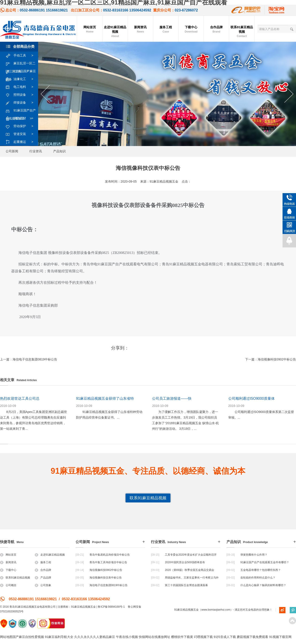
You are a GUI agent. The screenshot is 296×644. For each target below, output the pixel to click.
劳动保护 (22, 126)
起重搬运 (22, 142)
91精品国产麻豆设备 (21, 71)
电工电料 (22, 87)
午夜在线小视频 (127, 637)
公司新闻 (12, 151)
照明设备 (22, 95)
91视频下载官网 (280, 637)
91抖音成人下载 (225, 637)
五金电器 (251, 610)
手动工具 (22, 56)
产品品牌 (43, 578)
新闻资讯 (140, 30)
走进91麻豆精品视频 (115, 32)
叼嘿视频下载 (203, 637)
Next (289, 94)
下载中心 (191, 30)
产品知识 (59, 151)
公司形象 (43, 585)
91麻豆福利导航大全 (59, 637)
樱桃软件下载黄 (182, 637)
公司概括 (8, 585)
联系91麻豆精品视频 (242, 32)
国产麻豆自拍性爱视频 (28, 637)
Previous (45, 94)
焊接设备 (22, 103)
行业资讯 (36, 151)
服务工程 (166, 30)
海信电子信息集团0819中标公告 (35, 359)
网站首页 (90, 30)
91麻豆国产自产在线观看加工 (21, 111)
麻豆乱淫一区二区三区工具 (21, 63)
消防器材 (22, 118)
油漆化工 (22, 79)
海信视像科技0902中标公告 (277, 359)
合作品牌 (216, 30)
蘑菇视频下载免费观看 (252, 637)
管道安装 (22, 134)
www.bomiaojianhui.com (216, 610)
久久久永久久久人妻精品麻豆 (95, 637)
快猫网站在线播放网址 (155, 637)
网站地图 (6, 637)
